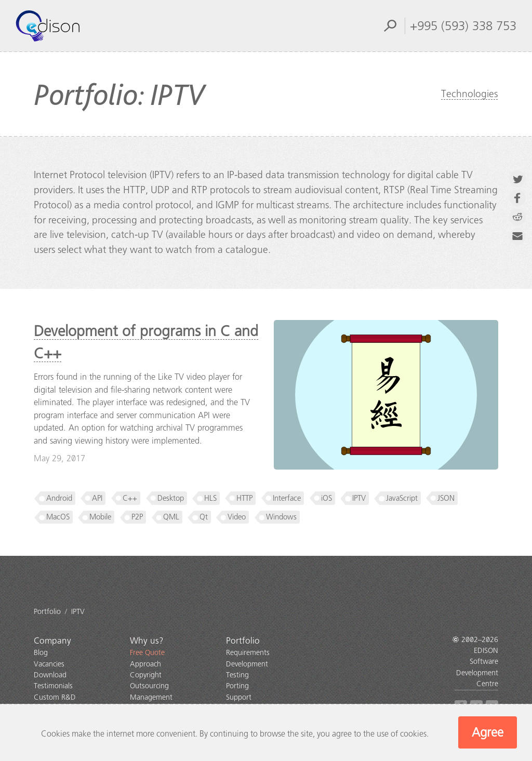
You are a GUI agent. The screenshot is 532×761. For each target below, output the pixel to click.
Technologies (469, 94)
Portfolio (243, 641)
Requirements (248, 653)
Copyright (146, 675)
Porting (237, 686)
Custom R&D (55, 697)
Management (151, 697)
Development (247, 664)
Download (50, 675)
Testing (237, 675)
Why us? (147, 641)
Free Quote (147, 653)
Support (239, 697)
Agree (488, 732)
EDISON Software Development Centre (477, 667)
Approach (145, 664)
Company (52, 641)
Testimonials (53, 686)
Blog (41, 653)
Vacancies (49, 664)
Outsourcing (149, 686)
